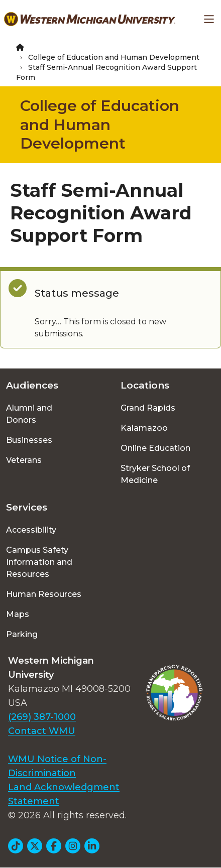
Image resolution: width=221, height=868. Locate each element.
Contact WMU (42, 731)
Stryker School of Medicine (155, 474)
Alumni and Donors (29, 414)
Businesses (29, 440)
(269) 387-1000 (42, 717)
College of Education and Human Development (114, 57)
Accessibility (31, 530)
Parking (22, 634)
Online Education (155, 448)
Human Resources (44, 594)
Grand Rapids (148, 408)
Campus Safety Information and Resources (39, 562)
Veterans (24, 460)
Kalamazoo (144, 428)
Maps (18, 614)
